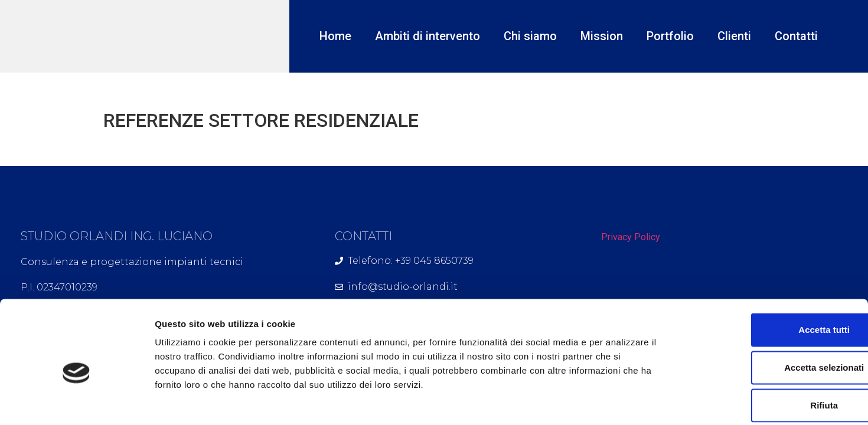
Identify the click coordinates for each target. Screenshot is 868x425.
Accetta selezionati (769, 310)
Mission (602, 36)
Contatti (796, 36)
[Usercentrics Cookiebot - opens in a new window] (76, 402)
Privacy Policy (631, 237)
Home (335, 36)
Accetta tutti (770, 272)
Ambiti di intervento (428, 36)
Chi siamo (530, 36)
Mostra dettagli (621, 402)
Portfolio (670, 36)
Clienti (734, 36)
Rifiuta (770, 347)
